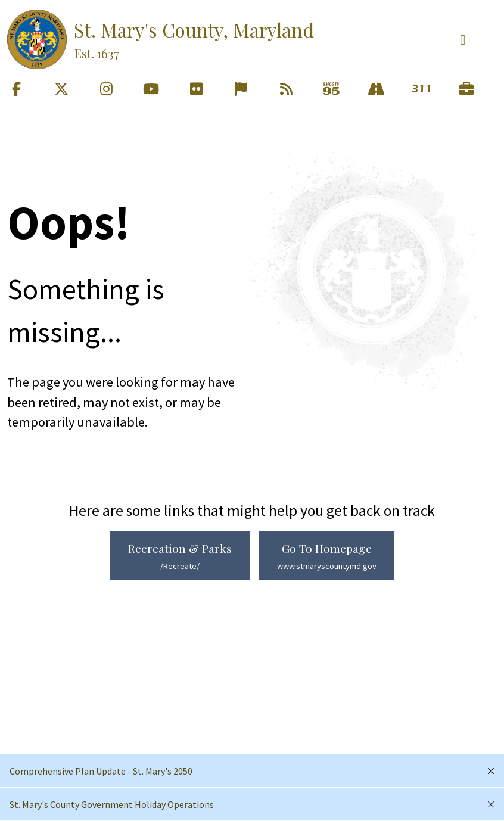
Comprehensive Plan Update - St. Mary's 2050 (101, 771)
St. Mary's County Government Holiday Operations (112, 804)
